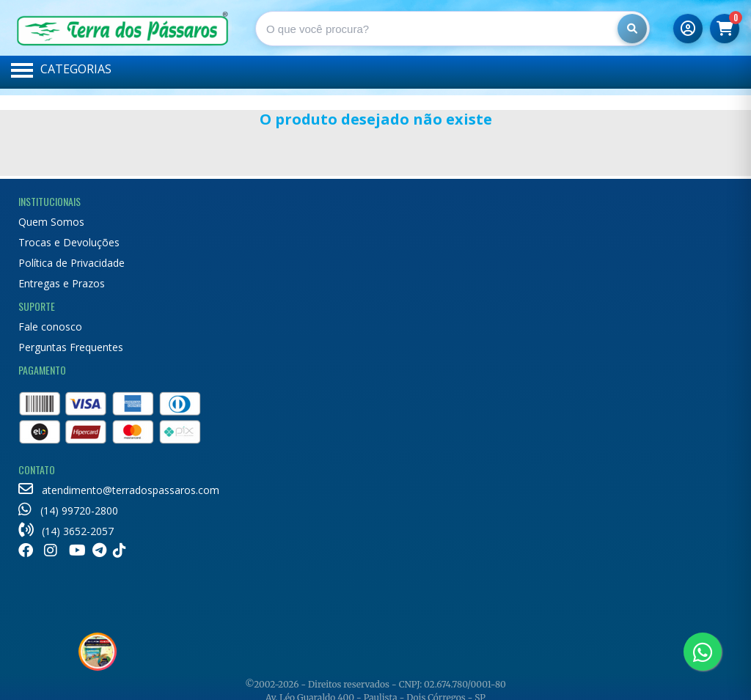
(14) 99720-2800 (68, 511)
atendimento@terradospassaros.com (119, 490)
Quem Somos (51, 222)
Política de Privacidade (72, 263)
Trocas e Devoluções (69, 242)
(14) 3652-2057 (66, 531)
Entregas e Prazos (62, 283)
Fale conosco (50, 327)
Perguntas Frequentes (71, 347)
